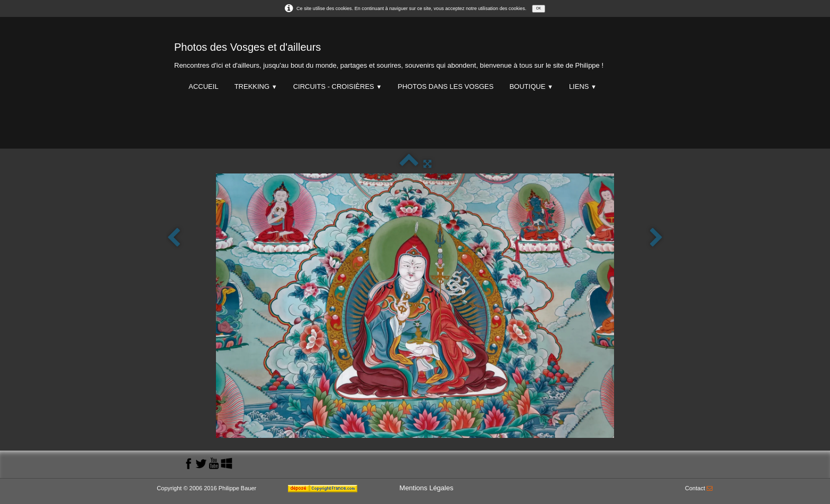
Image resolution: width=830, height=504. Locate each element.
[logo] (389, 53)
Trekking (256, 86)
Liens (583, 86)
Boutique (531, 86)
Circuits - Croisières (338, 86)
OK (539, 8)
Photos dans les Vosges (445, 86)
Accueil (203, 86)
